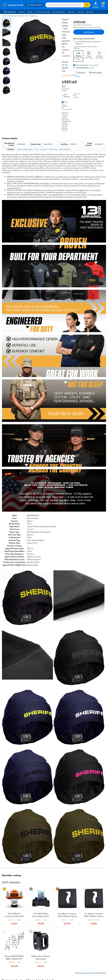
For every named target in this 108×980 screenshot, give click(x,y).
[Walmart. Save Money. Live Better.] (13, 5)
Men (27, 16)
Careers (81, 12)
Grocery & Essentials (42, 12)
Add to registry (96, 72)
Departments (10, 12)
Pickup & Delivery (59, 12)
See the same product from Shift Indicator (91, 919)
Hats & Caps (53, 149)
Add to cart (89, 32)
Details (92, 68)
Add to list (80, 72)
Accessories (33, 16)
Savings (30, 12)
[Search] (87, 5)
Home (4, 16)
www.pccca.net (67, 109)
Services (21, 12)
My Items (90, 12)
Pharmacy (71, 12)
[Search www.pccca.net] (65, 5)
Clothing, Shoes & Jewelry (16, 16)
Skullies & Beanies (65, 149)
